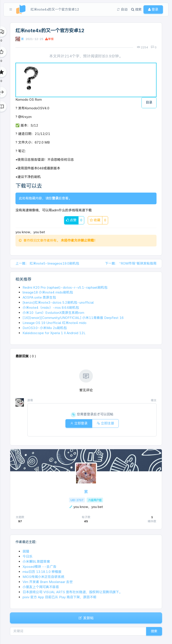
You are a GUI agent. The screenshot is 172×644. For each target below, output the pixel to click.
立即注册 (105, 423)
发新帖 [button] (86, 618)
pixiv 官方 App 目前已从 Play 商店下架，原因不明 (59, 597)
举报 (49, 39)
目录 (149, 102)
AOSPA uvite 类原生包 (39, 297)
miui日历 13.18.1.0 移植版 (42, 572)
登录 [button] (153, 9)
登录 (55, 198)
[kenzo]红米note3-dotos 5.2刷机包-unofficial (58, 302)
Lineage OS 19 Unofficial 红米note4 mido (54, 323)
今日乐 (28, 556)
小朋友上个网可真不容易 (41, 587)
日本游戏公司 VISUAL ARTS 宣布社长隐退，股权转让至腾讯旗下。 (72, 592)
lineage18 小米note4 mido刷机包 (48, 292)
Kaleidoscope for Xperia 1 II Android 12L (54, 333)
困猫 (26, 551)
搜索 (154, 631)
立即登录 (79, 423)
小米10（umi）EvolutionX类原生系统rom (53, 313)
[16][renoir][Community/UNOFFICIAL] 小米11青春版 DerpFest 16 (73, 318)
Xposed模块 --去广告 (39, 567)
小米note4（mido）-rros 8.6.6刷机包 (51, 308)
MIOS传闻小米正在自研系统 (43, 577)
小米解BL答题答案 (36, 562)
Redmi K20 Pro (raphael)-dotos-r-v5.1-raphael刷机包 (65, 287)
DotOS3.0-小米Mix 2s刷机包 (45, 328)
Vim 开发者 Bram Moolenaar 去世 (48, 582)
